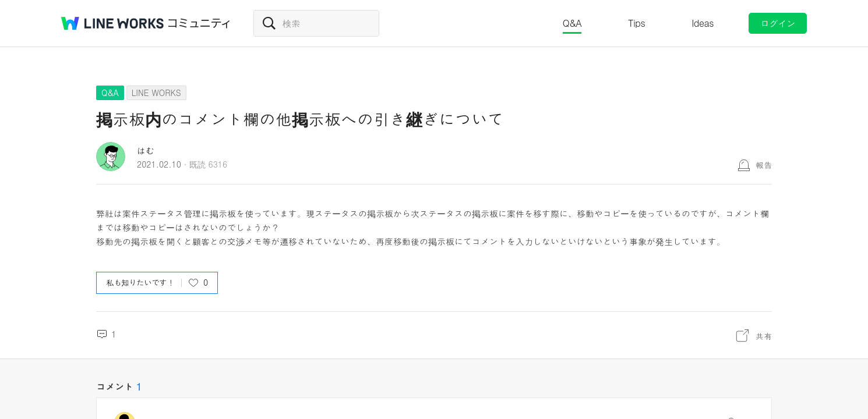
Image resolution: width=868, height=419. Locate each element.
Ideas (703, 23)
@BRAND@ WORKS (112, 23)
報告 (764, 165)
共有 (764, 336)
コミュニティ (199, 23)
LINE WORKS (156, 93)
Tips (636, 23)
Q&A (572, 23)
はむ (146, 150)
